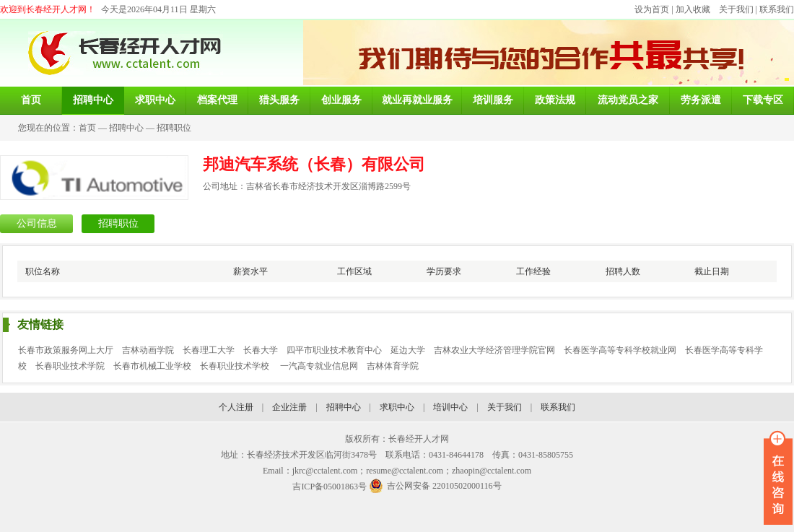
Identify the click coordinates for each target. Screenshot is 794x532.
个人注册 (236, 407)
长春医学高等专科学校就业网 (620, 350)
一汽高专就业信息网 (319, 366)
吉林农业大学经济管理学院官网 (494, 350)
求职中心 (397, 407)
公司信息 (37, 223)
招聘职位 (174, 128)
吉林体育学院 (393, 366)
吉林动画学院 (148, 350)
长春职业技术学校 (236, 366)
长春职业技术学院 (70, 366)
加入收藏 (693, 9)
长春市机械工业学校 (152, 366)
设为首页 (652, 9)
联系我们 (777, 9)
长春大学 (261, 350)
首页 (87, 128)
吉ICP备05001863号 (330, 487)
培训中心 (450, 407)
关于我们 (736, 9)
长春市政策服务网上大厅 (66, 350)
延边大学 (408, 350)
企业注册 (289, 407)
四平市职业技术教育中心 (334, 350)
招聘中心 (126, 128)
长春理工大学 (209, 350)
